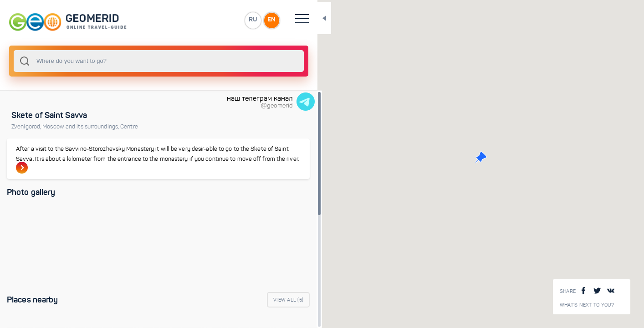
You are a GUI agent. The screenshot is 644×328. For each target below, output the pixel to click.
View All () (217, 301)
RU (181, 20)
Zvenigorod (27, 127)
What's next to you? (587, 305)
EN (200, 20)
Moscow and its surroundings (81, 127)
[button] (445, 157)
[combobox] (123, 61)
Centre (129, 127)
